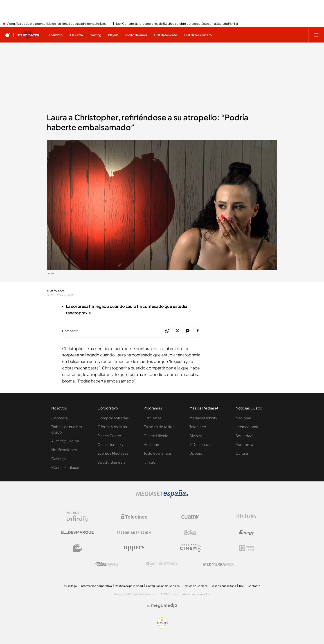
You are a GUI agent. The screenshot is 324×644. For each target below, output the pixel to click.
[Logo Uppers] (134, 548)
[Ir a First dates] (28, 35)
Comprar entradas (113, 418)
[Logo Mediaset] (162, 496)
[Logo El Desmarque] (77, 532)
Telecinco (198, 427)
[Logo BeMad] (77, 548)
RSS (242, 586)
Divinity (196, 436)
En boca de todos (159, 427)
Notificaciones (64, 450)
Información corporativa (96, 586)
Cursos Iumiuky (110, 444)
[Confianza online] (162, 627)
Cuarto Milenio (156, 436)
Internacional (247, 427)
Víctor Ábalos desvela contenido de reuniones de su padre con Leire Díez (56, 24)
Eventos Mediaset (113, 453)
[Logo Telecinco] (134, 517)
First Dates (153, 418)
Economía (244, 444)
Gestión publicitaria (223, 586)
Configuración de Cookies (163, 586)
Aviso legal (71, 586)
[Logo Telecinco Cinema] (190, 548)
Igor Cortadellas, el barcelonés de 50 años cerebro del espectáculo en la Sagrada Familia (177, 24)
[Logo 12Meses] (247, 548)
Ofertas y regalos (112, 427)
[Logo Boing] (190, 532)
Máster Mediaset (65, 467)
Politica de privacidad (129, 586)
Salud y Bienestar (112, 462)
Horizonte (152, 444)
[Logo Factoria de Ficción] (134, 532)
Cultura (242, 453)
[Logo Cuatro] (190, 517)
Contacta (60, 418)
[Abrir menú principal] (316, 35)
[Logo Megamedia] (164, 606)
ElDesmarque (201, 444)
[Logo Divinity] (247, 517)
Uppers (196, 453)
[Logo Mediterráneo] (218, 564)
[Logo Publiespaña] (162, 564)
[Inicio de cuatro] (8, 35)
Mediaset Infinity (203, 418)
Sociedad (244, 436)
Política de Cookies (195, 586)
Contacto (254, 586)
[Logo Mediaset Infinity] (77, 517)
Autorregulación (65, 441)
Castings (59, 459)
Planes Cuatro (109, 436)
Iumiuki (150, 462)
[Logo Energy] (247, 532)
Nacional (243, 418)
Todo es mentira (157, 453)
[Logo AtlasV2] (106, 564)
